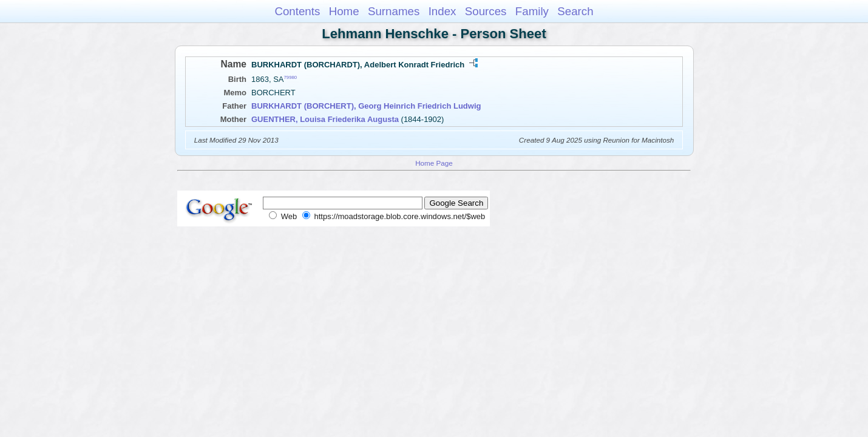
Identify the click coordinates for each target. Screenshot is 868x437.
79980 (291, 77)
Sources (486, 11)
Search (575, 11)
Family (532, 11)
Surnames (394, 11)
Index (442, 11)
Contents (297, 11)
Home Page (434, 163)
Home (344, 11)
